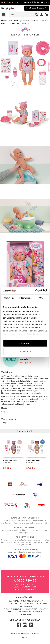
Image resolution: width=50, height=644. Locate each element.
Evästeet (44, 609)
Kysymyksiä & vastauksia (32, 601)
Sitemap (35, 634)
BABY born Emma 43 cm (20, 23)
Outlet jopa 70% (10, 2)
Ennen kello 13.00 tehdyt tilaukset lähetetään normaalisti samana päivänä (25, 530)
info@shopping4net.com (25, 589)
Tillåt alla (25, 343)
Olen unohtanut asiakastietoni (19, 604)
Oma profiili (14, 601)
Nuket (44, 21)
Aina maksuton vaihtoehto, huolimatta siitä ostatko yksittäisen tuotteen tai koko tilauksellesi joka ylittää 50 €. (25, 520)
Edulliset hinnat (26, 607)
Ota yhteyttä (41, 604)
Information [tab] (25, 298)
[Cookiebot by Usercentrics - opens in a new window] (36, 291)
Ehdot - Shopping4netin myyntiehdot (21, 609)
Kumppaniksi (38, 612)
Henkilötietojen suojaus (20, 612)
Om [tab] (41, 298)
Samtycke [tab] (9, 298)
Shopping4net (7, 21)
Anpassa (25, 351)
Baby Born (5, 23)
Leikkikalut (35, 21)
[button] (47, 15)
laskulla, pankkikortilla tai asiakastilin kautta (25, 553)
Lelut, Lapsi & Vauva (22, 21)
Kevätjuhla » (26, 363)
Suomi (25, 637)
